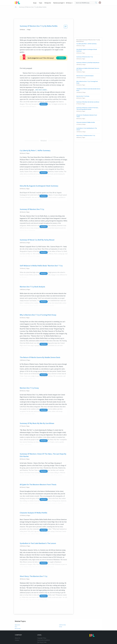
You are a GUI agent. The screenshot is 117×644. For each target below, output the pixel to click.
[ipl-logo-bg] (18, 2)
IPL (16, 7)
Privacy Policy (41, 633)
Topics (41, 3)
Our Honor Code (42, 631)
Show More (44, 93)
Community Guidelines (44, 629)
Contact (17, 629)
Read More (44, 161)
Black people (18, 617)
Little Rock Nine (62, 613)
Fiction (61, 615)
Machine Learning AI (59, 3)
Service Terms (41, 635)
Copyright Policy (42, 627)
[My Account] (100, 3)
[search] (96, 3)
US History (69, 3)
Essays (36, 3)
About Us (17, 627)
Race (16, 615)
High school (17, 613)
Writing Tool (48, 3)
